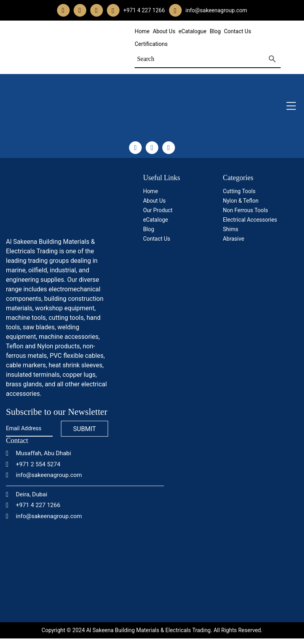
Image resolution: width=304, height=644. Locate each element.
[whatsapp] (113, 10)
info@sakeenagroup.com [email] (217, 10)
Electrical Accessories (250, 220)
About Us (164, 31)
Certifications (151, 44)
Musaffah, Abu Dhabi (38, 453)
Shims (231, 229)
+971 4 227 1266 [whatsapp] (144, 10)
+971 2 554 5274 (33, 464)
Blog (215, 31)
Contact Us (238, 31)
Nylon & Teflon (241, 201)
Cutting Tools (239, 191)
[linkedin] (97, 10)
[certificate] (256, 275)
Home (142, 31)
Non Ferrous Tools (245, 210)
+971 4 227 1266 (33, 505)
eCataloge (155, 220)
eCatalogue (193, 31)
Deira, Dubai (27, 494)
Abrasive (234, 239)
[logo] (57, 203)
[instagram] (80, 10)
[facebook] (63, 10)
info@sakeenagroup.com (44, 475)
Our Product (158, 210)
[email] (175, 10)
